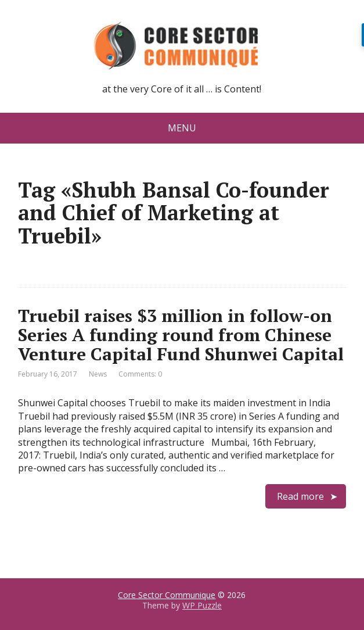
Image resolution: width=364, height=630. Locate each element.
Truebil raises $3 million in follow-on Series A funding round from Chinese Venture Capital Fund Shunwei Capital (181, 335)
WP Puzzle (202, 605)
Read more (300, 496)
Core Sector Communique (167, 595)
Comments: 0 (140, 374)
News (98, 374)
